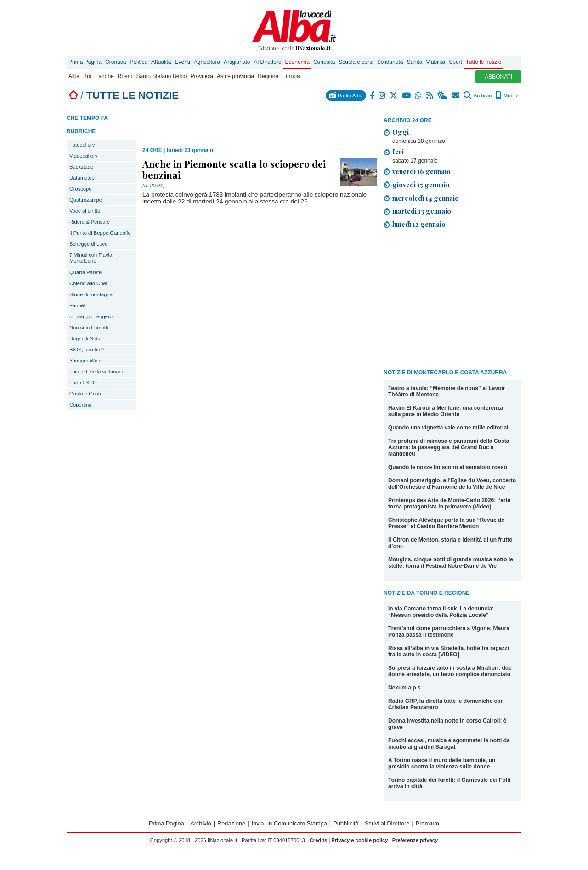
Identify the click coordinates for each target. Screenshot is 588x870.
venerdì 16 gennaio (421, 171)
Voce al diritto (85, 211)
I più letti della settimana (97, 372)
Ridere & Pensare (90, 222)
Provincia (202, 76)
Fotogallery (82, 145)
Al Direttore (268, 62)
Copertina (81, 405)
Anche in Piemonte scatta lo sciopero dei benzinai (234, 169)
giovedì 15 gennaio (421, 185)
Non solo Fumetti (89, 328)
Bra (88, 76)
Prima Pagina (85, 62)
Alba (74, 76)
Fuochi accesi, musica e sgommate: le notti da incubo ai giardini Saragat (449, 744)
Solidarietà (390, 62)
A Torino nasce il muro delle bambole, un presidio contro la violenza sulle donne (442, 763)
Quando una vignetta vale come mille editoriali (449, 428)
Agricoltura (207, 62)
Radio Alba (346, 95)
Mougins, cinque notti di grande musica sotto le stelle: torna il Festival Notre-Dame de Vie (451, 563)
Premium (427, 823)
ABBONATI (498, 77)
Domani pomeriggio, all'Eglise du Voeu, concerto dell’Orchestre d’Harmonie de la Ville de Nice (452, 484)
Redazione (231, 823)
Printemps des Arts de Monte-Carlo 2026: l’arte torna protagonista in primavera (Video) (449, 503)
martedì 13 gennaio (422, 211)
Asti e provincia (235, 76)
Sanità (414, 62)
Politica (139, 62)
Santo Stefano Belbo (161, 76)
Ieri (398, 152)
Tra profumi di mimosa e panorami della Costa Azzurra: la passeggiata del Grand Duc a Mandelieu (449, 447)
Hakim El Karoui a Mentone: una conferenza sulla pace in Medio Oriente (446, 411)
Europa (291, 76)
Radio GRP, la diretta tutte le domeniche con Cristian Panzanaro (446, 704)
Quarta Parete (85, 272)
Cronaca (116, 62)
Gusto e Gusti (85, 394)
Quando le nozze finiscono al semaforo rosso (448, 467)
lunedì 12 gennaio (419, 224)
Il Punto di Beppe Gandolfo (100, 233)
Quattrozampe (86, 200)
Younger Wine (85, 361)
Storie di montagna (91, 294)
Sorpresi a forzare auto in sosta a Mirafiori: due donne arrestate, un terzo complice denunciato (450, 671)
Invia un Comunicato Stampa (289, 823)
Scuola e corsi (356, 62)
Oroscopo (81, 189)
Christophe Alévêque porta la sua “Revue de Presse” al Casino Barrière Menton (446, 523)
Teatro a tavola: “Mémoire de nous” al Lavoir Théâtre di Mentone (447, 391)
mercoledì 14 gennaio (426, 198)
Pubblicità (346, 823)
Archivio (478, 96)
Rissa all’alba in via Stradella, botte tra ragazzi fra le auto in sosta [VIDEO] (449, 651)
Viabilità (435, 62)
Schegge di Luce (88, 244)
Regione (268, 76)
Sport (455, 62)
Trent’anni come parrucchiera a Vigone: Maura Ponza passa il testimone (449, 632)
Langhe (105, 76)
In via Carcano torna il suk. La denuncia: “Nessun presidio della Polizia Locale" (441, 612)
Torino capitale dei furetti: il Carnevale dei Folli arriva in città (449, 783)
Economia (297, 62)
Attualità (161, 62)
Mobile (507, 96)
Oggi (401, 132)
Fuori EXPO (83, 383)
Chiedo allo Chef (88, 283)
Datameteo (82, 178)
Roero (125, 76)
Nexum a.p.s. (405, 688)
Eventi (182, 62)
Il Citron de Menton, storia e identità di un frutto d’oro (450, 543)
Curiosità (324, 62)
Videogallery (83, 156)
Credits (319, 840)
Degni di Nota (85, 339)
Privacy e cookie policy (359, 840)
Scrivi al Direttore (387, 823)
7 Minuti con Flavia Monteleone (91, 258)
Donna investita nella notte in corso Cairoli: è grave (447, 724)
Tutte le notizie (484, 62)
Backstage (81, 167)
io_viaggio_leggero (91, 316)
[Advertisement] (452, 300)
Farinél (77, 305)
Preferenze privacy (415, 840)
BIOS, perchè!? (87, 350)
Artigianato (237, 62)
